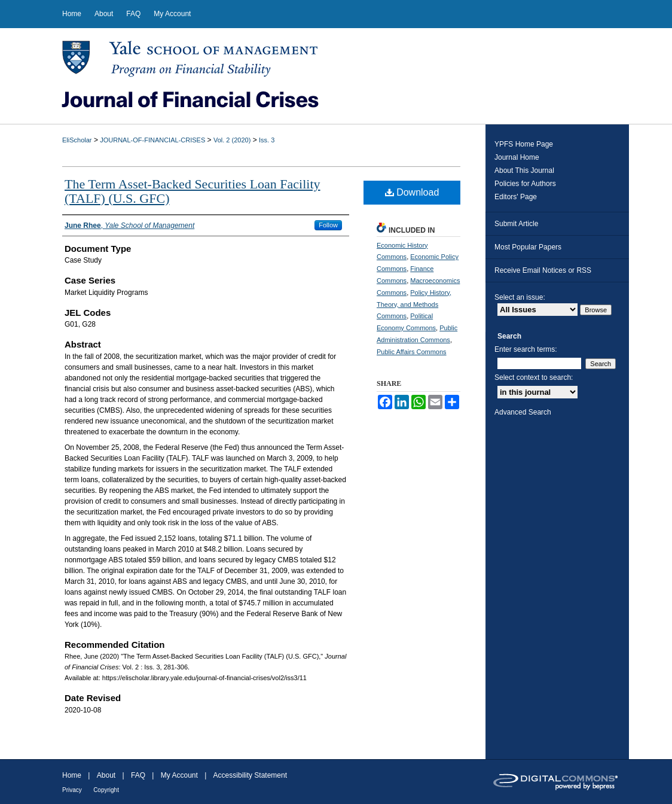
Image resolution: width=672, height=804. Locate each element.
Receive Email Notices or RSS (543, 270)
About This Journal (524, 170)
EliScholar (77, 140)
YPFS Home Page (524, 144)
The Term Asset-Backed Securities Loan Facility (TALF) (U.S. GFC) (193, 191)
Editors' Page (516, 197)
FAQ (138, 775)
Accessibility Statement (250, 775)
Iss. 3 (267, 140)
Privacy (72, 790)
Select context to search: (534, 377)
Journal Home (517, 157)
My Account (179, 775)
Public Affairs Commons (412, 352)
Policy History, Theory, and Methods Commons (414, 304)
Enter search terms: (526, 349)
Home (72, 775)
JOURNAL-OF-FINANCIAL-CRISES (152, 140)
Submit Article (516, 224)
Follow (328, 225)
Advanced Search (523, 412)
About (106, 775)
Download (412, 192)
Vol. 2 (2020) (232, 140)
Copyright (106, 790)
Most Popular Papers (528, 247)
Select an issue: (520, 297)
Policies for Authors (525, 184)
